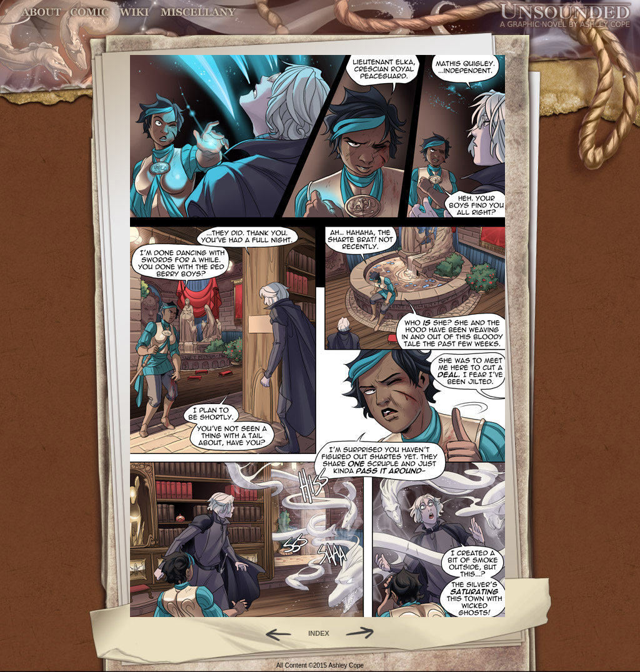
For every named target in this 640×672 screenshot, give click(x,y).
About (42, 12)
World (135, 12)
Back (273, 633)
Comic (90, 12)
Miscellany (198, 12)
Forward (364, 633)
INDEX (319, 633)
